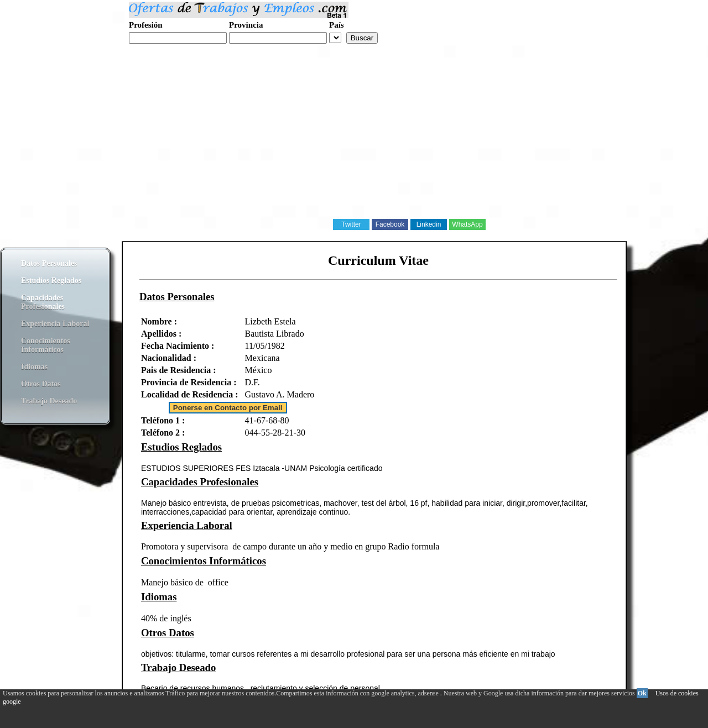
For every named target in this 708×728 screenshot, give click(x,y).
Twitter (351, 224)
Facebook (390, 224)
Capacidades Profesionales (43, 302)
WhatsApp (467, 224)
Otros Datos (41, 384)
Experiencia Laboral (55, 324)
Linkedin (429, 224)
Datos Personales (49, 263)
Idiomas (34, 367)
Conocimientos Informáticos (46, 345)
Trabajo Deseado (49, 401)
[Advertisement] (332, 140)
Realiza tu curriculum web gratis (182, 49)
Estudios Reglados (51, 281)
